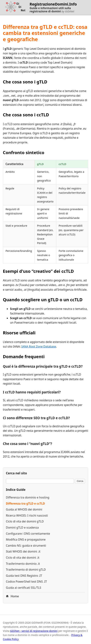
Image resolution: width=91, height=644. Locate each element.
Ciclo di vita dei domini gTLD (25, 521)
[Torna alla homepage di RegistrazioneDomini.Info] (15, 8)
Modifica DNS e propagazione (26, 539)
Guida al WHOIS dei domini (24, 509)
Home (12, 596)
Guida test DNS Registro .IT (24, 576)
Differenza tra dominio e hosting (28, 497)
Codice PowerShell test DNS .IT (26, 582)
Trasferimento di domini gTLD (26, 570)
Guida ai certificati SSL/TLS (23, 588)
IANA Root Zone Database (39, 347)
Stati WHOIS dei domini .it (23, 551)
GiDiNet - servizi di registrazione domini (34, 631)
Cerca (80, 481)
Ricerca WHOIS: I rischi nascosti (27, 515)
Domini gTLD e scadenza (22, 527)
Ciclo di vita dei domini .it (23, 558)
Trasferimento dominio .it (23, 564)
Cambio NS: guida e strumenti (26, 546)
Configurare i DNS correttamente (28, 534)
